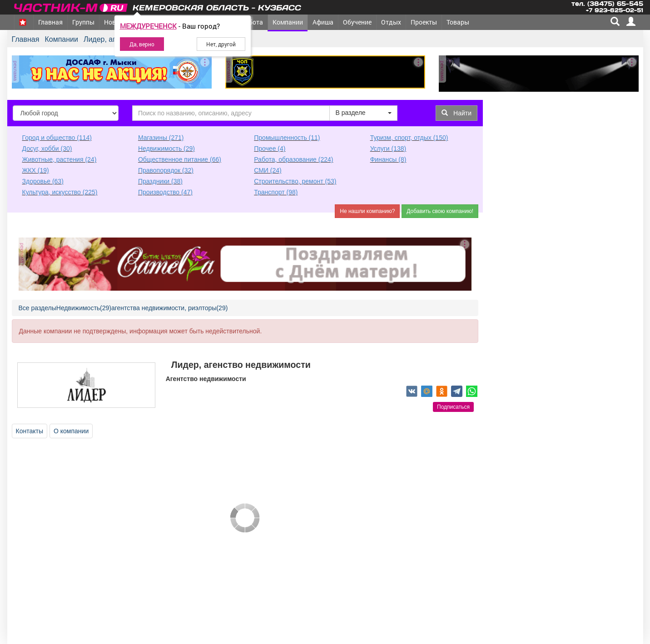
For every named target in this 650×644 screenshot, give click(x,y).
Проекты (424, 22)
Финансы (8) (388, 159)
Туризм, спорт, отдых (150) (409, 138)
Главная (50, 22)
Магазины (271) (161, 138)
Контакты (30, 431)
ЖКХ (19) (36, 170)
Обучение (357, 22)
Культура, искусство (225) (60, 192)
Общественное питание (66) (180, 159)
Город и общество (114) (57, 138)
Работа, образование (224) (293, 159)
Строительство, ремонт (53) (295, 181)
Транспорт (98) (276, 192)
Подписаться (453, 407)
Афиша (323, 22)
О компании (71, 431)
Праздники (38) (160, 181)
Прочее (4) (270, 149)
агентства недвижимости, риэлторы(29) (169, 308)
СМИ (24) (268, 170)
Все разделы (37, 308)
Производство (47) (165, 192)
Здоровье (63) (43, 181)
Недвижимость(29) (84, 308)
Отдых (391, 22)
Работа (252, 22)
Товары (458, 22)
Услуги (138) (388, 149)
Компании (288, 22)
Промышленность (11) (287, 138)
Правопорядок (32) (166, 170)
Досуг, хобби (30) (47, 149)
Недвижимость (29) (166, 149)
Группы (83, 22)
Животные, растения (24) (60, 159)
